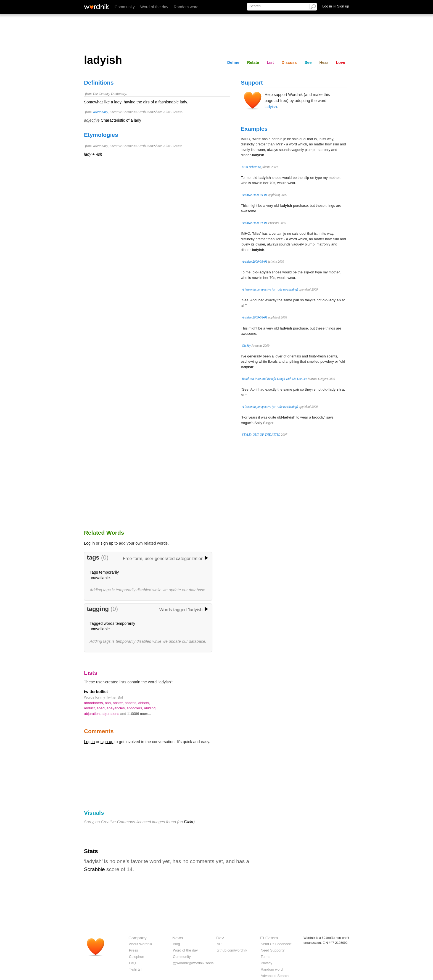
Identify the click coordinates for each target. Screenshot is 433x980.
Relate (253, 62)
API (220, 944)
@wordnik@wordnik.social (194, 963)
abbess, (132, 703)
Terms (266, 957)
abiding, (150, 708)
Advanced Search (275, 976)
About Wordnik (141, 944)
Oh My (246, 346)
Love (340, 62)
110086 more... (139, 714)
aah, (109, 703)
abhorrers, (135, 708)
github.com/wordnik (232, 950)
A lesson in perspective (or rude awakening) (270, 289)
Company (138, 938)
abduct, (90, 708)
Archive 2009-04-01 (255, 195)
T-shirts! (135, 969)
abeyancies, (117, 708)
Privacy (266, 963)
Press (134, 950)
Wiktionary (100, 112)
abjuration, (93, 714)
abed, (102, 708)
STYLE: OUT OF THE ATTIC (261, 435)
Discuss (289, 62)
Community (125, 7)
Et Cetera (269, 938)
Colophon (137, 957)
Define (233, 62)
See (308, 62)
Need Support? (273, 950)
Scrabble (94, 869)
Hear (324, 62)
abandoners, (94, 703)
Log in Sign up (336, 6)
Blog (176, 944)
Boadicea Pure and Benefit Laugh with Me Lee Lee (274, 379)
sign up (107, 543)
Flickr (189, 822)
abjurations (111, 714)
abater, (119, 703)
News (178, 938)
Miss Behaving (251, 167)
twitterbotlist (96, 692)
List (270, 62)
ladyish (271, 107)
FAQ (133, 963)
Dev (220, 938)
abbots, (144, 703)
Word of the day (154, 7)
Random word (186, 7)
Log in (89, 543)
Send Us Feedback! (276, 944)
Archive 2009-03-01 (255, 262)
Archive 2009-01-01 (255, 223)
